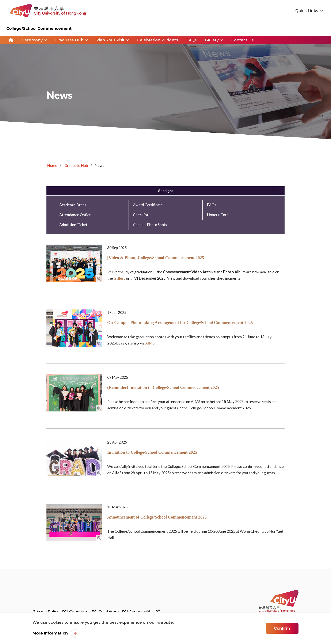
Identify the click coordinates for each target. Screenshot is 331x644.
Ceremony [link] (32, 40)
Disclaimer (112, 612)
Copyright (82, 612)
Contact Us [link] (242, 40)
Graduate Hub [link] (69, 40)
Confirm (282, 629)
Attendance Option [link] (75, 215)
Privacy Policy (49, 612)
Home (11, 40)
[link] (279, 601)
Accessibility (144, 612)
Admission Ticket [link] (73, 225)
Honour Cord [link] (218, 215)
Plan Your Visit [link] (110, 40)
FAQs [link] (191, 40)
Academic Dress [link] (73, 205)
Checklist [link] (141, 215)
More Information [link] (50, 634)
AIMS (150, 343)
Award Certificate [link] (148, 205)
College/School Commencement (39, 29)
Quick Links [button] (307, 11)
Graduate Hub (76, 165)
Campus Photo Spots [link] (150, 225)
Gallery (119, 278)
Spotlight (165, 191)
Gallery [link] (212, 40)
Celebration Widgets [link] (158, 40)
